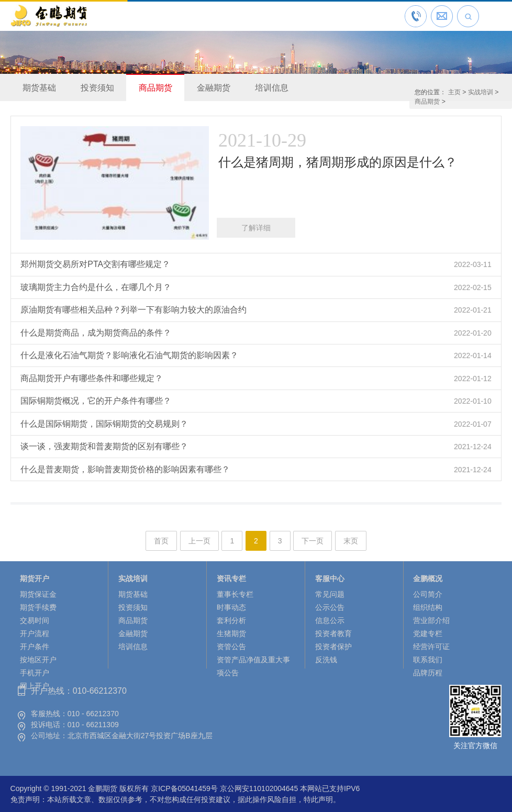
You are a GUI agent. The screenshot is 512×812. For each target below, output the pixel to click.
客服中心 (330, 579)
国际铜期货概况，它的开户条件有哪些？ (96, 401)
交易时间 (35, 620)
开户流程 (35, 633)
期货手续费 (38, 607)
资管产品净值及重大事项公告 (253, 666)
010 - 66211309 (93, 725)
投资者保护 (333, 647)
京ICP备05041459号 (184, 788)
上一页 (199, 541)
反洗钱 (326, 660)
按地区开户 (38, 660)
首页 (161, 541)
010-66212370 (100, 691)
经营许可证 (431, 647)
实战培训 (481, 92)
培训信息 (272, 88)
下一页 (313, 541)
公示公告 (330, 607)
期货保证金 (38, 594)
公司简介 (428, 594)
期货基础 (39, 88)
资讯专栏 (231, 579)
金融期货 (214, 88)
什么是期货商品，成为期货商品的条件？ (96, 333)
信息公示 (330, 620)
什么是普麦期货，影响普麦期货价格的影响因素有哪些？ (125, 469)
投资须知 (97, 88)
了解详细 (256, 228)
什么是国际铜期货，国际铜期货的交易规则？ (104, 424)
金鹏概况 (428, 579)
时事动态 (231, 607)
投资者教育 (333, 633)
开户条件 (35, 647)
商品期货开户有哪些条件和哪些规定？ (92, 378)
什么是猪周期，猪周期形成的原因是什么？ (338, 162)
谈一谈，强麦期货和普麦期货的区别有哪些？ (104, 446)
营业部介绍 (431, 620)
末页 (351, 541)
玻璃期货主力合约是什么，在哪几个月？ (96, 287)
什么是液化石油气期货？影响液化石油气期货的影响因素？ (129, 355)
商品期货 (155, 88)
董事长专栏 (235, 594)
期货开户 (35, 579)
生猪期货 (231, 633)
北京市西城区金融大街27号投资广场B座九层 (140, 736)
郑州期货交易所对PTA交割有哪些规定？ (95, 264)
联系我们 (428, 660)
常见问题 (330, 594)
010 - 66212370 (93, 714)
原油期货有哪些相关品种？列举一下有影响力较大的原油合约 (133, 310)
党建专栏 (428, 633)
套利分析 (231, 620)
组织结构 (428, 607)
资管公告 (231, 647)
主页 (454, 92)
